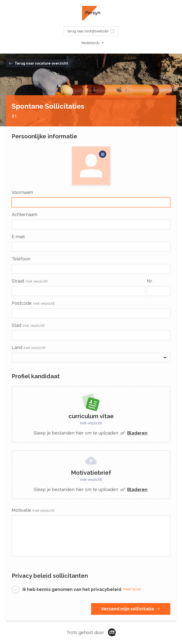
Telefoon (21, 259)
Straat (30, 281)
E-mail (18, 237)
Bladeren (137, 433)
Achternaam (24, 214)
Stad (28, 325)
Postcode (33, 303)
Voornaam (22, 192)
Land (29, 347)
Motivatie (33, 510)
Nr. (150, 281)
